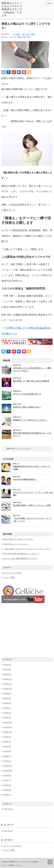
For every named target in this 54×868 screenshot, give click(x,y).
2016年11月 (8, 684)
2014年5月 (7, 790)
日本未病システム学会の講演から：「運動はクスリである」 (32, 369)
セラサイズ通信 (30, 34)
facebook (38, 3)
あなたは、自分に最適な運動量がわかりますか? (21, 558)
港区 (24, 37)
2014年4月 (7, 795)
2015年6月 (7, 746)
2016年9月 (7, 693)
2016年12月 (8, 679)
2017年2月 (7, 669)
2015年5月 (7, 751)
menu (49, 3)
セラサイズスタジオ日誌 (12, 573)
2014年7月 (7, 780)
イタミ (6, 37)
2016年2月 (7, 713)
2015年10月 (8, 732)
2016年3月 (7, 708)
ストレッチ (13, 37)
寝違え (20, 37)
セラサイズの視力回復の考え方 (27, 394)
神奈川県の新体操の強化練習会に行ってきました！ (32, 434)
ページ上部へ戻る (50, 862)
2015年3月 (7, 756)
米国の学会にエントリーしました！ (19, 449)
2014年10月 (8, 771)
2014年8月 (7, 775)
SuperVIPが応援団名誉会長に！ (25, 479)
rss (42, 3)
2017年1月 (7, 674)
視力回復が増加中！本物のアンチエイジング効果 (32, 505)
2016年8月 (7, 698)
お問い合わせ (8, 809)
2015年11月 (8, 727)
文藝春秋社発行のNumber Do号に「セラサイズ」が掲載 (32, 468)
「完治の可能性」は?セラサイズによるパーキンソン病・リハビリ (32, 520)
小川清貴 (17, 34)
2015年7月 (7, 742)
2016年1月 (7, 718)
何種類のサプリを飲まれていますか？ (30, 420)
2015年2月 (7, 761)
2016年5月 (7, 703)
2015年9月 (7, 737)
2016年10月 (8, 689)
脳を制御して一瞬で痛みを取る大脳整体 (31, 381)
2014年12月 (8, 766)
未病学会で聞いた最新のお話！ (27, 407)
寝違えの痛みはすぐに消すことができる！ (19, 539)
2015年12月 (8, 722)
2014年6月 (7, 785)
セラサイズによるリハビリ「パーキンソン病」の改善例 (33, 494)
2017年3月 (7, 665)
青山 (29, 37)
